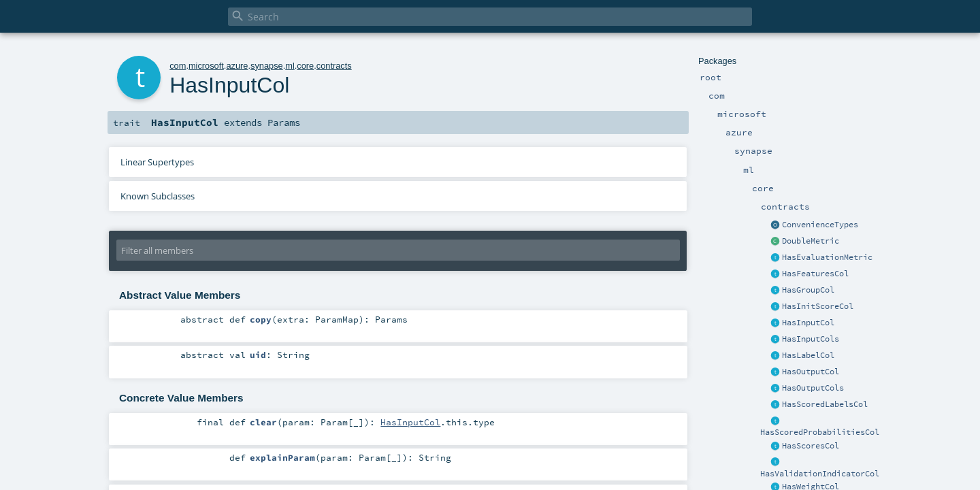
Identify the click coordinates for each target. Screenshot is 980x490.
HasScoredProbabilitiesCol (820, 432)
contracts (334, 66)
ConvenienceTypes (820, 225)
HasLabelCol (808, 355)
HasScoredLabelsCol (825, 404)
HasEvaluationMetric (827, 257)
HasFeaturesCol (815, 274)
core (305, 66)
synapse (267, 66)
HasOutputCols (813, 388)
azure (237, 66)
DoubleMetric (811, 241)
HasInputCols (811, 339)
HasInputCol (808, 323)
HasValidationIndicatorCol (820, 474)
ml (290, 66)
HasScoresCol (811, 446)
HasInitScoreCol (818, 306)
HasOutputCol (811, 372)
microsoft (206, 66)
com (178, 66)
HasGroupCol (808, 290)
